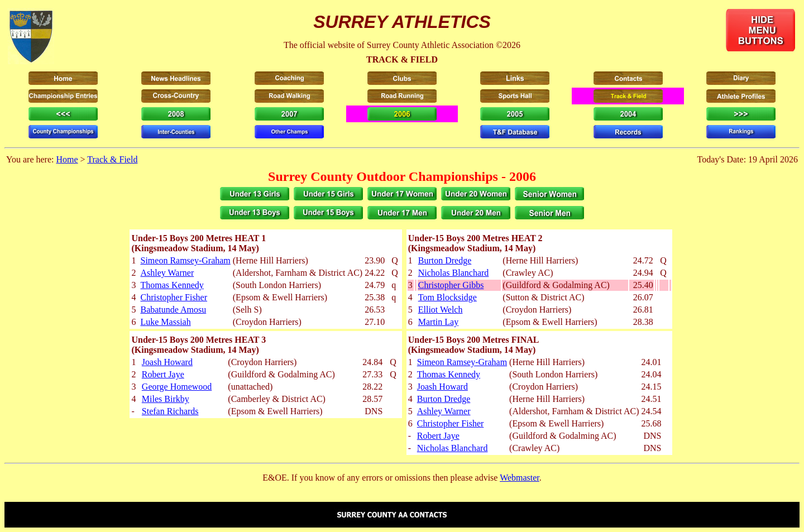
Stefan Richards (170, 411)
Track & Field (112, 159)
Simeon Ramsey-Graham (185, 260)
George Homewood (177, 387)
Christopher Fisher (174, 297)
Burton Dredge (445, 260)
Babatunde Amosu (173, 310)
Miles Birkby (166, 399)
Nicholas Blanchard (454, 273)
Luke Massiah (165, 322)
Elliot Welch (441, 310)
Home (67, 159)
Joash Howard (167, 362)
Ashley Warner (167, 273)
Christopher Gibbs (451, 285)
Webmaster (520, 478)
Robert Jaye (163, 374)
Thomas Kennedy (172, 285)
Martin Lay (438, 322)
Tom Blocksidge (448, 297)
